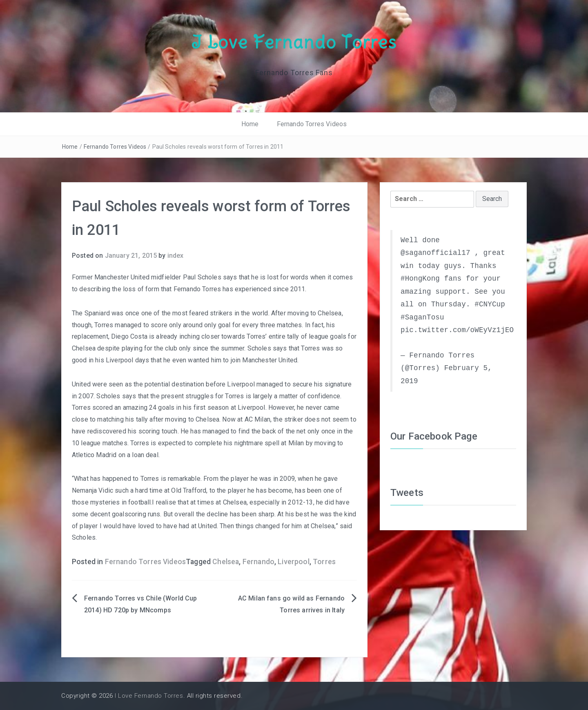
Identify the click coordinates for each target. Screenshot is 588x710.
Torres (324, 562)
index (176, 256)
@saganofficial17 (435, 253)
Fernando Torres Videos (312, 124)
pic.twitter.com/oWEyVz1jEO (457, 330)
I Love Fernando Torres (294, 42)
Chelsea (226, 562)
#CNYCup (490, 304)
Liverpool (293, 562)
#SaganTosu (422, 317)
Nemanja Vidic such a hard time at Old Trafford (139, 490)
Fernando (258, 562)
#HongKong (420, 279)
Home (250, 124)
